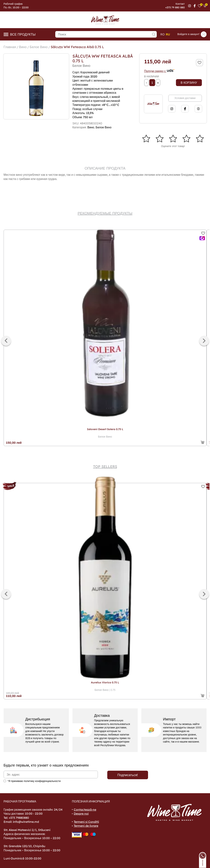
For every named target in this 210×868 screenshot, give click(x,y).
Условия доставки (185, 98)
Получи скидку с (159, 71)
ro (163, 34)
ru (168, 34)
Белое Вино (39, 47)
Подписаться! (128, 775)
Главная (10, 47)
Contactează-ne (85, 810)
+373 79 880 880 (175, 7)
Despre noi (81, 814)
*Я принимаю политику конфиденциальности (34, 781)
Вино (23, 47)
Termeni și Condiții (86, 822)
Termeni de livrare (86, 826)
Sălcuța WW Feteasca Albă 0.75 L (77, 47)
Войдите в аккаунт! (192, 34)
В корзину (189, 83)
